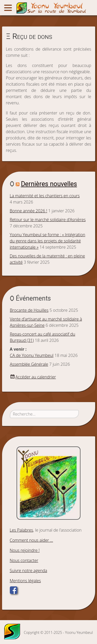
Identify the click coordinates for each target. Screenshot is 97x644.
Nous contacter (24, 560)
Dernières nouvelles (49, 184)
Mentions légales (25, 581)
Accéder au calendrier (36, 377)
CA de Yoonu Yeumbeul (32, 355)
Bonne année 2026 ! (29, 211)
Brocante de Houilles (29, 310)
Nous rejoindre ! (25, 550)
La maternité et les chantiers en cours (45, 196)
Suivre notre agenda (29, 571)
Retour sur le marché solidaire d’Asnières (48, 220)
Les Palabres (22, 530)
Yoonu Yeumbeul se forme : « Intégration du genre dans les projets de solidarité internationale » (48, 241)
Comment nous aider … (31, 540)
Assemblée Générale (29, 364)
